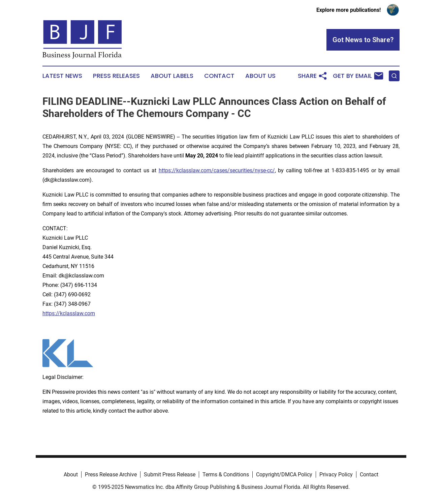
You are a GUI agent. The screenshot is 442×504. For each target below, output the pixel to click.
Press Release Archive (111, 475)
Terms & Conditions (226, 475)
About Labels (172, 76)
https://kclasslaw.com (69, 313)
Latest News (62, 76)
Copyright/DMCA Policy (284, 475)
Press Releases (116, 76)
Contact (219, 76)
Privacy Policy (336, 475)
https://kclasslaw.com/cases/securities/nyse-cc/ (217, 170)
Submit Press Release (170, 475)
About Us (260, 76)
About (71, 475)
